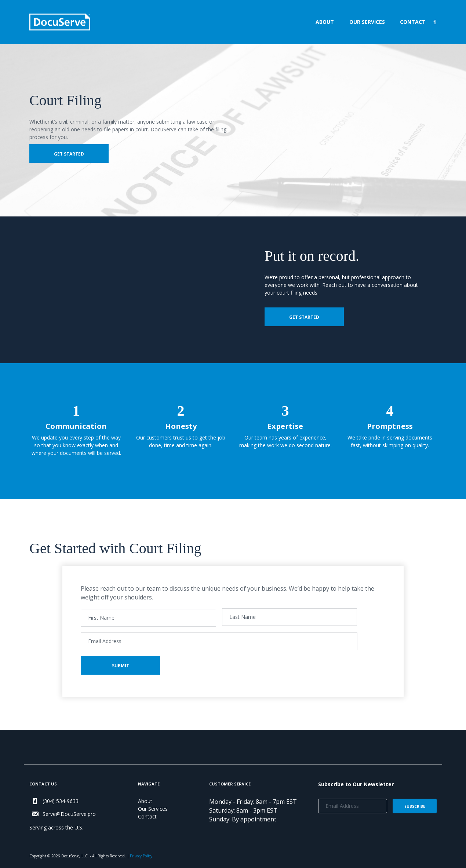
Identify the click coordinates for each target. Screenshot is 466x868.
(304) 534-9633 (61, 801)
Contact (413, 22)
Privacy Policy (141, 856)
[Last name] (290, 617)
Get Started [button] (69, 154)
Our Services (367, 22)
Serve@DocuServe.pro (69, 814)
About (325, 22)
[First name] (148, 618)
